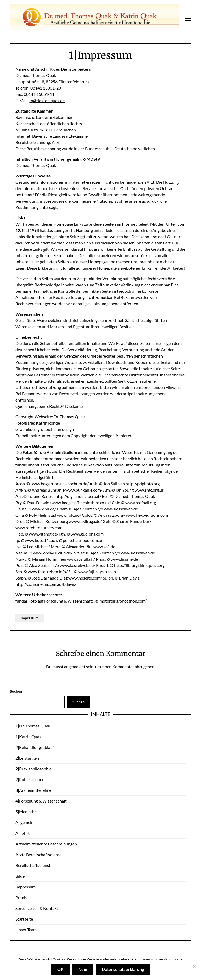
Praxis (21, 897)
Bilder (21, 876)
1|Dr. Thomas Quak (33, 726)
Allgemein (24, 822)
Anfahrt (23, 833)
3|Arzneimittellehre (33, 790)
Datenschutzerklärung (123, 969)
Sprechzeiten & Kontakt (37, 908)
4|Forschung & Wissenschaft (41, 801)
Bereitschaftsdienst (33, 865)
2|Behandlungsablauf (35, 747)
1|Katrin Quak (28, 736)
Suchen (16, 691)
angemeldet (75, 667)
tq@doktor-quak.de (47, 100)
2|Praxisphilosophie (33, 769)
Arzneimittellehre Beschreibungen (46, 844)
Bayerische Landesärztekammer (61, 136)
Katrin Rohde (48, 423)
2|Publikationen (30, 779)
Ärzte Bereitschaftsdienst (38, 854)
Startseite (24, 919)
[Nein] (194, 966)
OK (60, 969)
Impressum (30, 618)
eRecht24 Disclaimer (66, 406)
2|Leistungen (27, 758)
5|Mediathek (27, 812)
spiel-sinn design (59, 429)
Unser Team (26, 930)
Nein (83, 969)
